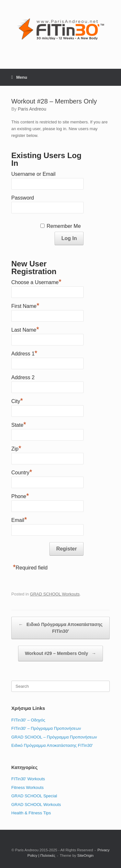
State (19, 424)
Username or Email (33, 174)
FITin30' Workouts (28, 779)
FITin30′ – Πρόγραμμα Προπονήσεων (46, 728)
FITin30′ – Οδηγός (28, 720)
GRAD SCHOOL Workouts (55, 594)
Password (23, 198)
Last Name (25, 329)
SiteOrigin (86, 855)
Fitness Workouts (27, 787)
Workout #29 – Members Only (60, 653)
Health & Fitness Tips (31, 813)
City (17, 400)
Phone (20, 496)
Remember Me (64, 226)
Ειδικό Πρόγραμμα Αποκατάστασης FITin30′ (60, 627)
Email (19, 519)
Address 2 (23, 377)
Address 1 (24, 353)
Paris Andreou (32, 109)
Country (22, 472)
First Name (25, 305)
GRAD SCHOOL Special (34, 796)
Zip (16, 448)
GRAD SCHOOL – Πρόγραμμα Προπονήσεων (54, 737)
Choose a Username (36, 282)
